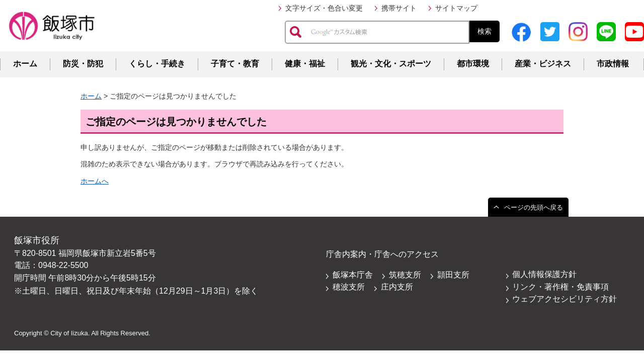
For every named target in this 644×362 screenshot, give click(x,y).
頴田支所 (453, 275)
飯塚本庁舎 (353, 275)
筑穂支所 (405, 275)
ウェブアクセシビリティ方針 (565, 299)
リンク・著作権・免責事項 (560, 287)
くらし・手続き (157, 64)
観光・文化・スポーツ (391, 64)
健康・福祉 (305, 64)
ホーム (25, 64)
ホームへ (95, 181)
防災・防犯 (83, 64)
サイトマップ (456, 8)
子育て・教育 (235, 64)
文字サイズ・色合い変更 (324, 8)
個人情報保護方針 (544, 274)
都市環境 (473, 64)
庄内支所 (397, 287)
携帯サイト (399, 8)
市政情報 (613, 64)
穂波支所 (349, 287)
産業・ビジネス (543, 64)
